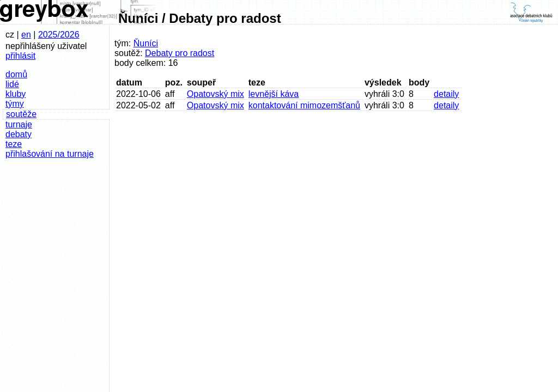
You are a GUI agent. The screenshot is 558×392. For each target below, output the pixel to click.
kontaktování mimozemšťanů (304, 105)
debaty (19, 134)
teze (14, 144)
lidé (12, 84)
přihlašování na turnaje (50, 154)
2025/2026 (59, 35)
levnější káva (274, 94)
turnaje (19, 124)
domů (16, 74)
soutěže (21, 114)
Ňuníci (146, 43)
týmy (15, 104)
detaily (446, 94)
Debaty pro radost (180, 53)
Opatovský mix (216, 94)
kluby (16, 94)
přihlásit (20, 56)
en (26, 35)
